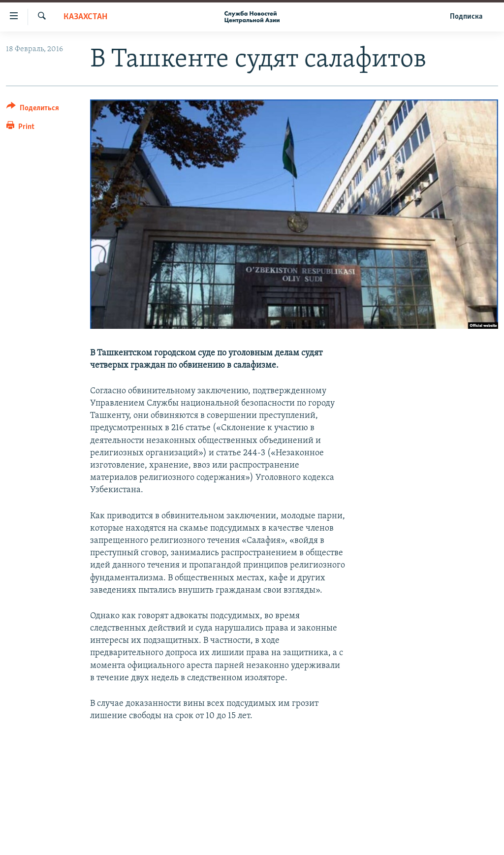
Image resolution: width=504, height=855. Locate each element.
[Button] (33, 110)
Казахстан (85, 17)
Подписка (466, 17)
